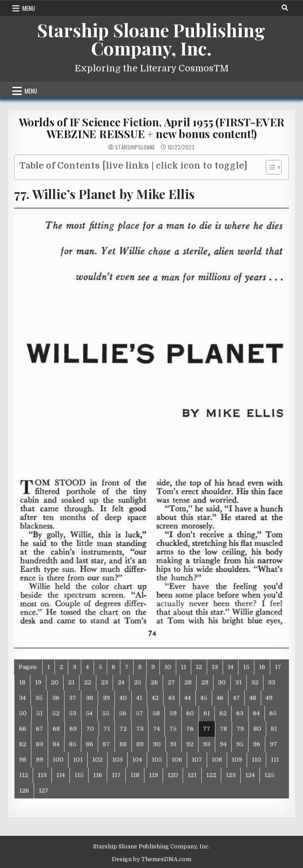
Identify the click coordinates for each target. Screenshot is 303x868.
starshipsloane (135, 147)
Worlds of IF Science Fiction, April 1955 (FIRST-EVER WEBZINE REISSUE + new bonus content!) (152, 128)
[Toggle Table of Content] (269, 167)
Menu (29, 8)
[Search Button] (285, 8)
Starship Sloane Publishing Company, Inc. (151, 39)
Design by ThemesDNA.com (151, 859)
